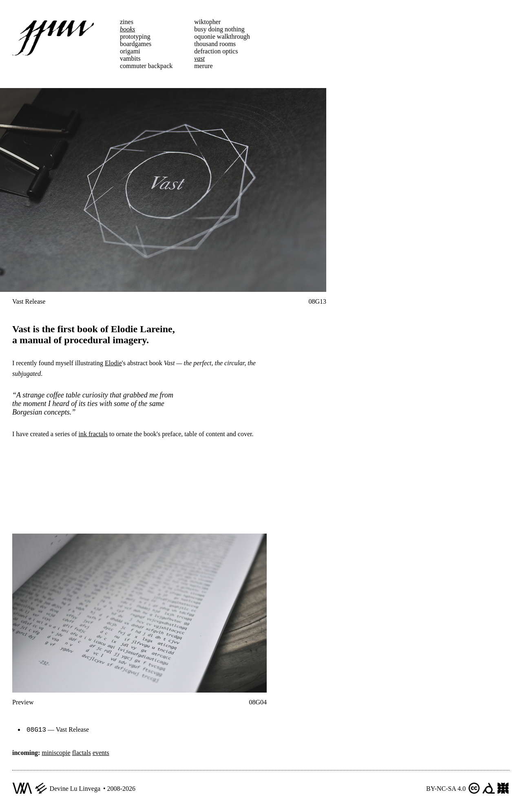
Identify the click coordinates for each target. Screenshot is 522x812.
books (127, 29)
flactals (82, 752)
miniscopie (56, 752)
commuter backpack (146, 66)
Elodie (113, 363)
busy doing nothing (219, 29)
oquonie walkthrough (222, 36)
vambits (130, 58)
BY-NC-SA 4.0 (446, 788)
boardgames (136, 44)
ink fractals (93, 434)
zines (127, 22)
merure (203, 66)
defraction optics (216, 51)
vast (199, 58)
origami (130, 51)
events (101, 752)
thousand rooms (215, 44)
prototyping (135, 36)
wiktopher (207, 22)
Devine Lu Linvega (75, 788)
